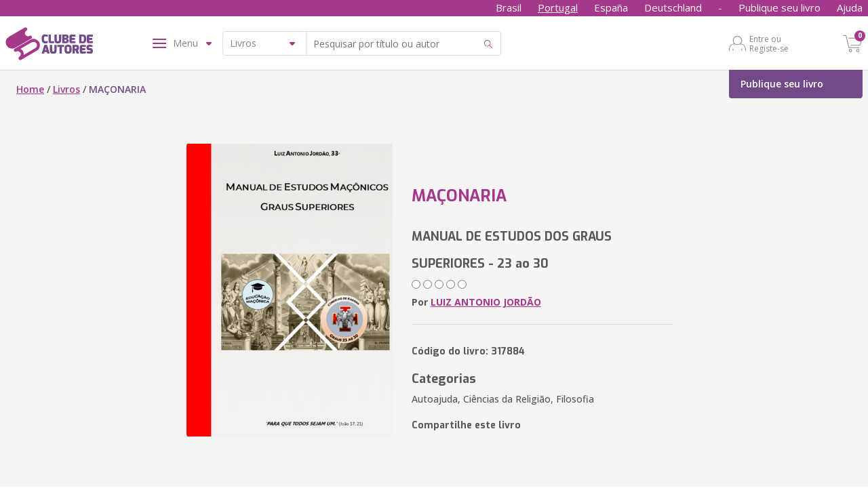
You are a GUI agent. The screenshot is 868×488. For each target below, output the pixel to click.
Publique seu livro (780, 7)
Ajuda (850, 7)
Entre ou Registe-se (769, 43)
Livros (66, 89)
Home (30, 89)
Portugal (558, 7)
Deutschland (673, 7)
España (611, 7)
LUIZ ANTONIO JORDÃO (486, 302)
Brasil (509, 7)
